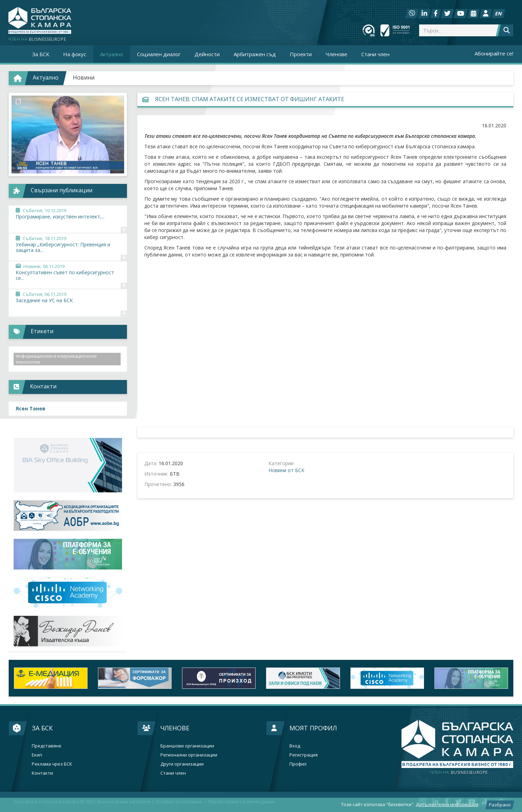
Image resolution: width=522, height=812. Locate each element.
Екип (37, 755)
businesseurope (459, 773)
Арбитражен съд (255, 54)
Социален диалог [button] (159, 54)
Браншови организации (187, 746)
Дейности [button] (207, 54)
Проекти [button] (301, 54)
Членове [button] (336, 54)
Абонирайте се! (494, 53)
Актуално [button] (112, 54)
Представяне (47, 746)
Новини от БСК (286, 470)
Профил (298, 764)
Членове (175, 728)
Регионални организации (189, 755)
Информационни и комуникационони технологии (56, 359)
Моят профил (313, 728)
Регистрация (304, 755)
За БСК (42, 728)
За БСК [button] (41, 54)
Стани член (375, 54)
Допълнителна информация (447, 804)
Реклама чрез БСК (52, 764)
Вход (295, 746)
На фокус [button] (75, 54)
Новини (84, 77)
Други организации (182, 764)
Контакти (42, 773)
